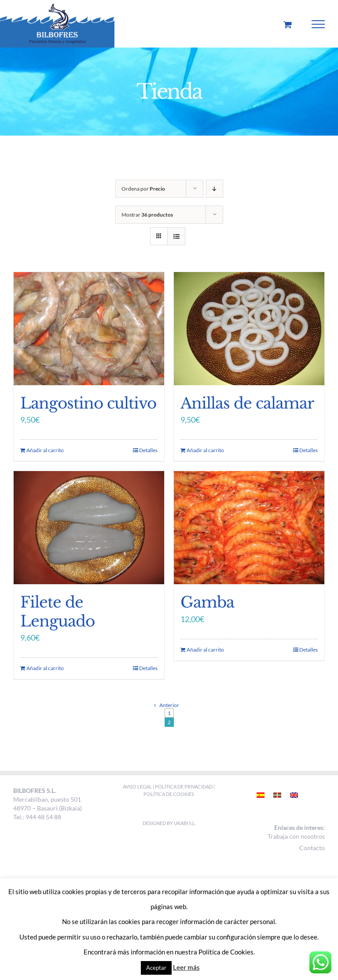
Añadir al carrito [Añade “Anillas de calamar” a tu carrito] (205, 450)
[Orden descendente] (215, 189)
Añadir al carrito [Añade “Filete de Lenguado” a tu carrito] (45, 668)
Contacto (312, 848)
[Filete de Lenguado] (89, 528)
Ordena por (143, 189)
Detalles (148, 450)
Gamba (207, 602)
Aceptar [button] (156, 968)
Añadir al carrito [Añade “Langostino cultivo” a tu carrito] (45, 450)
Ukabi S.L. (185, 823)
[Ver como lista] (176, 236)
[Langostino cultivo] (89, 329)
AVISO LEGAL (138, 787)
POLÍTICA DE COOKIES (169, 794)
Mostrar (147, 215)
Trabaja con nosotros (296, 836)
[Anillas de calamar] (249, 329)
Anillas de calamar (247, 403)
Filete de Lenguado (57, 612)
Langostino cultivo (88, 403)
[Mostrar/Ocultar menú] (318, 24)
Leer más (186, 967)
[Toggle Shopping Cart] (288, 24)
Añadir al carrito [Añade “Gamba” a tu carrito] (205, 650)
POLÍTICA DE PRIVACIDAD (184, 787)
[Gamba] (249, 528)
